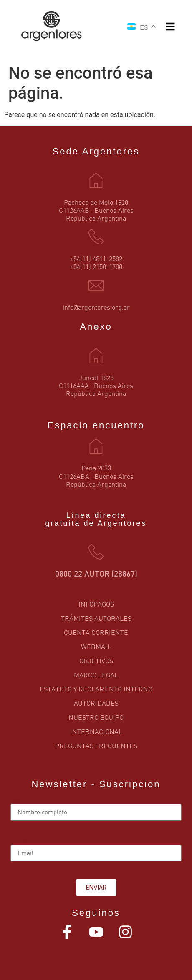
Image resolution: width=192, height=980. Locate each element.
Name (19, 801)
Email (19, 841)
